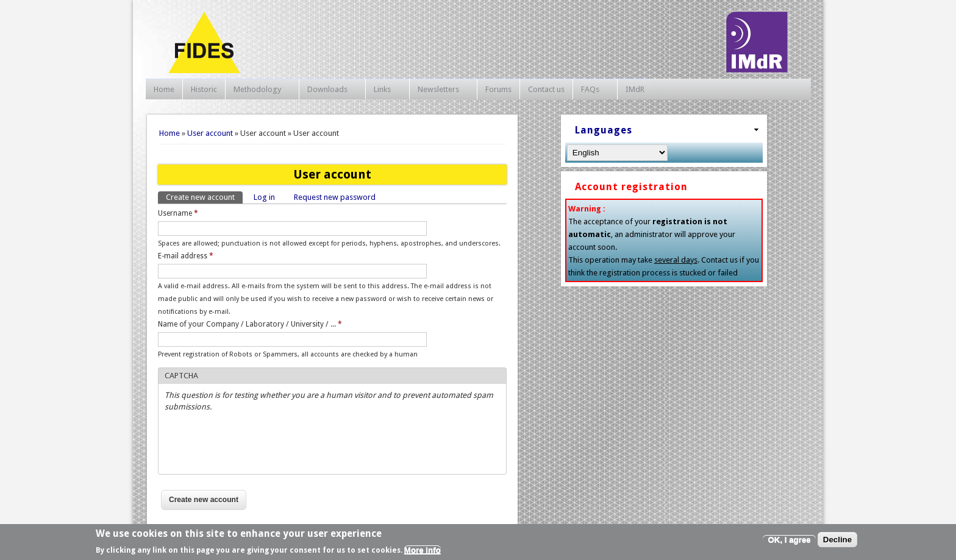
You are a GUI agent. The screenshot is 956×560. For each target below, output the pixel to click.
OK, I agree (789, 540)
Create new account (204, 197)
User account (210, 133)
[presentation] (257, 444)
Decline (837, 540)
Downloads (329, 90)
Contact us (546, 89)
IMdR (635, 89)
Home (164, 89)
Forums (498, 89)
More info (423, 550)
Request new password (335, 197)
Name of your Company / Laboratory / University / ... (250, 324)
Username (178, 213)
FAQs (592, 90)
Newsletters (440, 90)
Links (384, 90)
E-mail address (186, 256)
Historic (204, 89)
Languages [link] (604, 130)
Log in (264, 197)
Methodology (259, 90)
